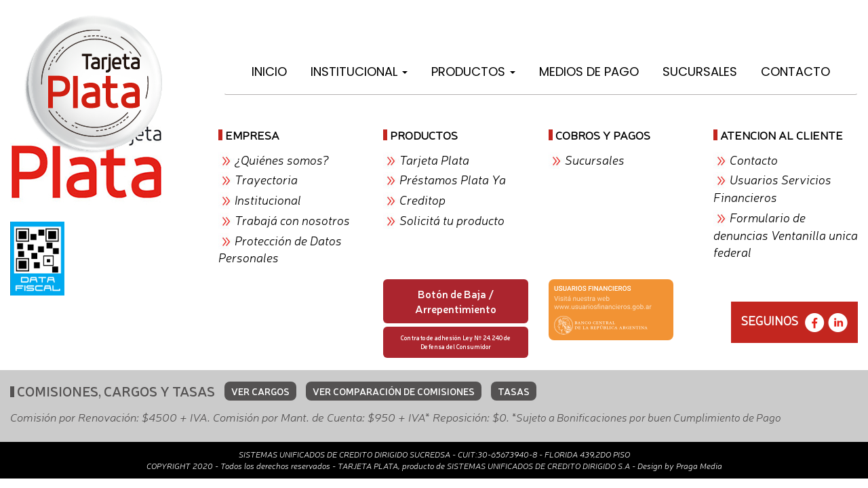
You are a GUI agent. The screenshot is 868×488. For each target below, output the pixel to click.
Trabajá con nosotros (292, 220)
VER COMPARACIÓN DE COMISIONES (394, 391)
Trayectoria (266, 179)
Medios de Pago (589, 72)
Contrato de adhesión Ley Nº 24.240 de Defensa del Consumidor (456, 342)
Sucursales (700, 72)
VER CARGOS (260, 391)
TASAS (514, 391)
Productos (473, 72)
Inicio (269, 72)
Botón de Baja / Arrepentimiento (456, 301)
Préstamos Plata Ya (453, 179)
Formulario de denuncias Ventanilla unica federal (786, 234)
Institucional (359, 72)
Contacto (795, 72)
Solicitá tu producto (452, 220)
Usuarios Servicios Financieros (772, 188)
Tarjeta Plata (434, 159)
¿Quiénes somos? (282, 159)
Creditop (422, 199)
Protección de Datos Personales (280, 249)
